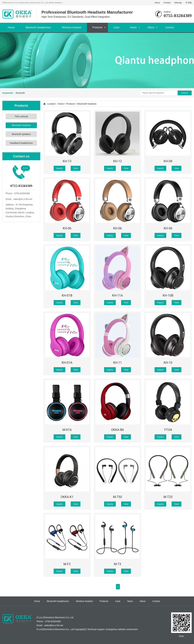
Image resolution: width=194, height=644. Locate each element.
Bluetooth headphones (38, 27)
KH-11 (118, 363)
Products (97, 27)
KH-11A (118, 295)
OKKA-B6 (117, 430)
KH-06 (67, 228)
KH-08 (168, 161)
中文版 (189, 3)
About (157, 3)
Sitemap (178, 3)
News (133, 27)
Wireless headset (72, 27)
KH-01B (67, 295)
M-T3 (118, 564)
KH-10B (168, 295)
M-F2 (67, 564)
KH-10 (168, 363)
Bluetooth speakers (21, 134)
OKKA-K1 (67, 497)
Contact (167, 3)
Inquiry (59, 168)
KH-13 (67, 161)
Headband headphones (21, 143)
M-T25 (168, 497)
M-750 (118, 497)
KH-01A (67, 363)
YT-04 (168, 430)
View (76, 168)
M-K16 (67, 430)
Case (116, 27)
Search (185, 93)
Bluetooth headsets (21, 125)
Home (11, 27)
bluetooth (20, 93)
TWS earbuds (21, 116)
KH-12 (118, 161)
